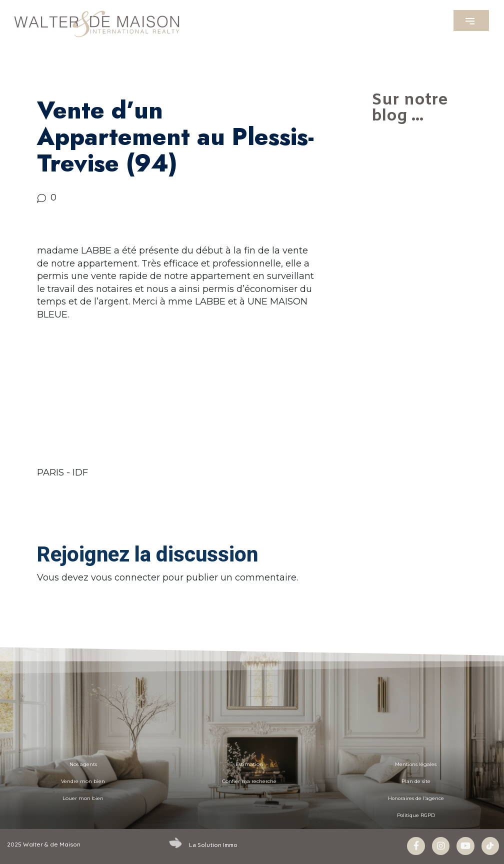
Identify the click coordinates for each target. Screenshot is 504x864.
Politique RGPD (416, 815)
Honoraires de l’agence (416, 798)
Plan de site (416, 781)
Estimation (249, 764)
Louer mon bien (83, 798)
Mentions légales (416, 764)
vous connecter (125, 577)
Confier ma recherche (249, 781)
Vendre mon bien (83, 781)
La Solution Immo (213, 844)
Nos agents (83, 764)
